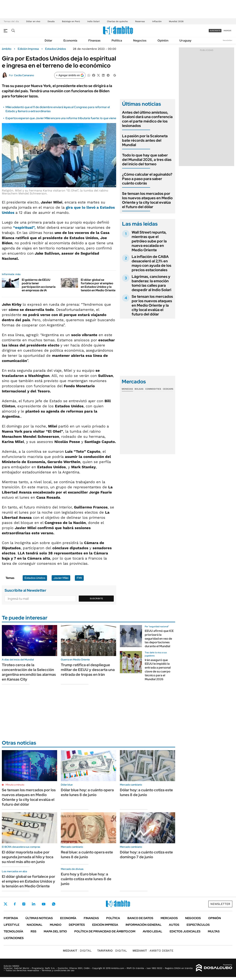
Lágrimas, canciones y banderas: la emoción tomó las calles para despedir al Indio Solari (151, 283)
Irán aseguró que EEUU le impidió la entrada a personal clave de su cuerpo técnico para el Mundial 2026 (158, 670)
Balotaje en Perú (71, 21)
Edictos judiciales (185, 931)
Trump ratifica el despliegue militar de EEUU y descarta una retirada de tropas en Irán (88, 670)
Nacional (35, 925)
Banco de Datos (140, 918)
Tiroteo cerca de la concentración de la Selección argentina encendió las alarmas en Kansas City (29, 672)
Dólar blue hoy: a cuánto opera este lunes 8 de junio (87, 792)
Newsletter (228, 40)
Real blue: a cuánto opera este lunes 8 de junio (87, 855)
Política (117, 40)
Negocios (140, 40)
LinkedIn (34, 904)
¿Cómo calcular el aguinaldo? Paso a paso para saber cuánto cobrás (147, 179)
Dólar (48, 40)
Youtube (44, 904)
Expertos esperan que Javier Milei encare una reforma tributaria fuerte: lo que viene (61, 118)
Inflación (157, 21)
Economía (70, 40)
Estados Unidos (55, 49)
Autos (174, 925)
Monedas (127, 389)
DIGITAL (77, 951)
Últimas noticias (39, 918)
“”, (24, 227)
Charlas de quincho (117, 21)
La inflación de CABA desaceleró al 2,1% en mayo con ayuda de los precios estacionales (151, 263)
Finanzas (94, 40)
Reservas (140, 21)
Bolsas (139, 389)
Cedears (168, 389)
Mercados (169, 918)
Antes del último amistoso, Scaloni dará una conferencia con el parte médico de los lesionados (147, 119)
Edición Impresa (105, 925)
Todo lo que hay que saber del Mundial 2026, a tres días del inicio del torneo (147, 160)
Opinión (163, 40)
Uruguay (185, 40)
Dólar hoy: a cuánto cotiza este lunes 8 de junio (146, 792)
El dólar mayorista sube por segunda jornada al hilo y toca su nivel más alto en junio (28, 857)
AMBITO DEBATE (153, 951)
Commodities (153, 389)
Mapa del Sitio (55, 931)
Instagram (24, 904)
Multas (214, 931)
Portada (11, 918)
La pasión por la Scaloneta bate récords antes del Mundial (145, 140)
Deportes (77, 925)
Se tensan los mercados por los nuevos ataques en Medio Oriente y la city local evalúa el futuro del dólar (147, 200)
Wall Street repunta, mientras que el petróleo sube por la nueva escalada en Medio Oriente (149, 241)
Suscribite (96, 598)
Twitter (6, 904)
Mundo (56, 925)
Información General (144, 925)
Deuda (51, 21)
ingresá (227, 31)
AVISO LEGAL (152, 931)
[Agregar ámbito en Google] (70, 75)
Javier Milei (61, 578)
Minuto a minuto (15, 785)
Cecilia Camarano (24, 75)
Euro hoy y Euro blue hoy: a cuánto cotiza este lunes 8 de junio (86, 879)
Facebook (15, 904)
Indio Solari (93, 21)
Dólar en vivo (33, 21)
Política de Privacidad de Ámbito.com (105, 931)
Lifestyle (12, 925)
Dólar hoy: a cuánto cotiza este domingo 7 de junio (146, 855)
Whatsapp (54, 904)
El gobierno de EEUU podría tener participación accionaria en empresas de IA (39, 285)
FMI (79, 578)
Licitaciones (14, 938)
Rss (33, 931)
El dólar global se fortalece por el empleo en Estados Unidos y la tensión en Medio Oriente (98, 285)
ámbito (7, 49)
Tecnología (13, 931)
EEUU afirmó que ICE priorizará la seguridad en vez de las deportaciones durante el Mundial (159, 639)
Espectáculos (198, 925)
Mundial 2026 (176, 21)
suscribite (215, 31)
